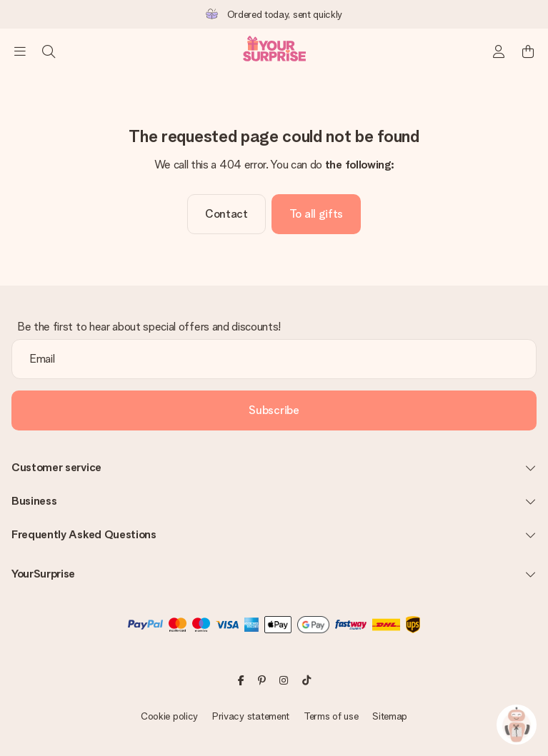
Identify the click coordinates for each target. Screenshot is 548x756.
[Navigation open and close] (20, 51)
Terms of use (331, 716)
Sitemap (390, 716)
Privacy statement (251, 716)
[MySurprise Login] (499, 51)
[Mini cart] (528, 51)
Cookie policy (169, 716)
